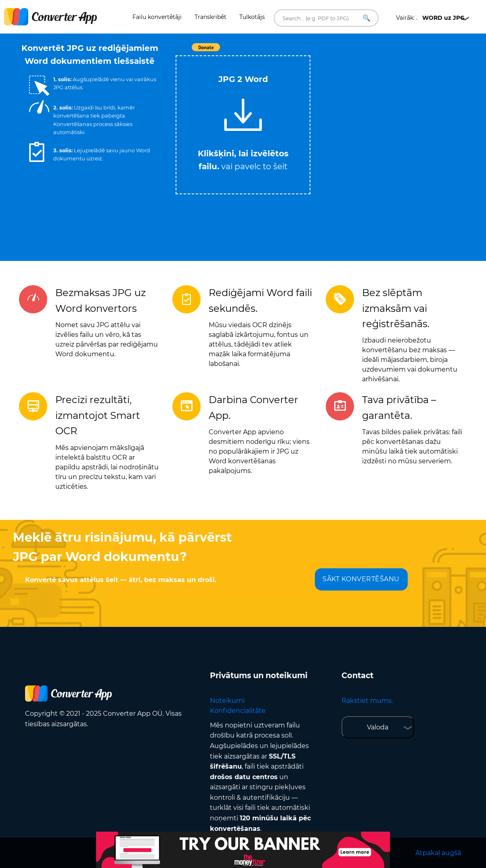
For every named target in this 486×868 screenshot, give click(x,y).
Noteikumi (227, 701)
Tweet (289, 51)
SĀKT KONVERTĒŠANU (361, 579)
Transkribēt (211, 17)
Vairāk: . (430, 18)
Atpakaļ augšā (438, 853)
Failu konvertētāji (157, 17)
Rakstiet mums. (367, 701)
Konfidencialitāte (238, 711)
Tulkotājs (252, 17)
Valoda (378, 727)
